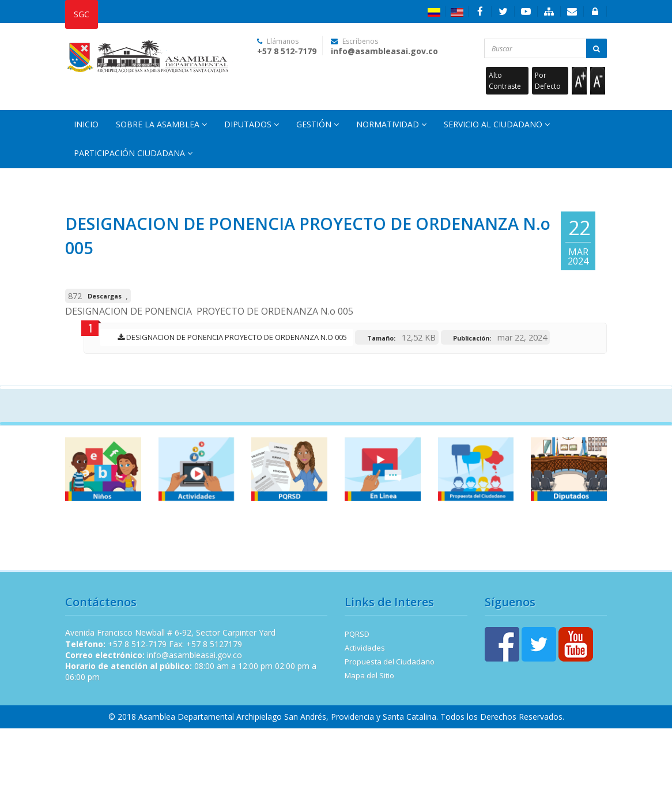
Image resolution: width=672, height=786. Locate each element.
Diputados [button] (252, 124)
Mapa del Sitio (369, 675)
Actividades (365, 648)
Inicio (86, 124)
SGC (82, 14)
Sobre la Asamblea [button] (161, 124)
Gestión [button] (318, 124)
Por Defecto (548, 81)
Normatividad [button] (391, 124)
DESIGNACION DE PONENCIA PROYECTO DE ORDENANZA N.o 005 (229, 337)
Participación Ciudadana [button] (133, 153)
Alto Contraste (505, 81)
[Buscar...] (545, 48)
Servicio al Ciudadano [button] (497, 124)
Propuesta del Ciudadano (390, 662)
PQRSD (357, 634)
